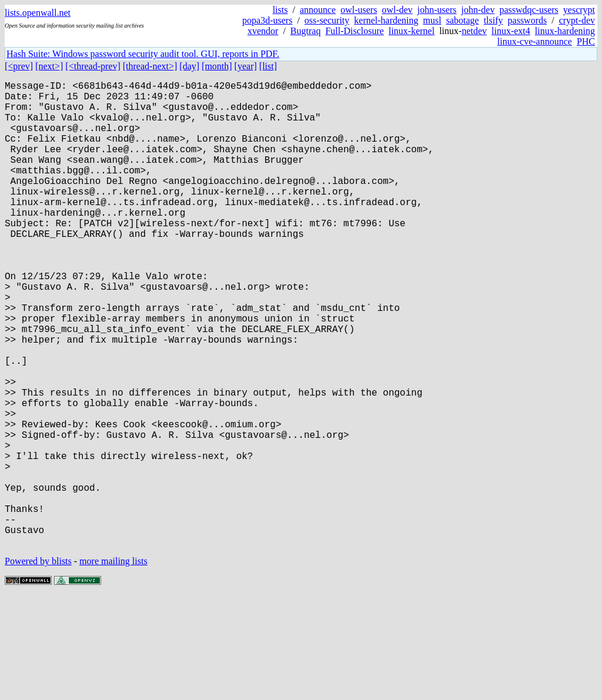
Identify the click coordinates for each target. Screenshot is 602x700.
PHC (586, 41)
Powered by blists (38, 664)
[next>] (49, 66)
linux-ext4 (511, 31)
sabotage (463, 20)
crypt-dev (577, 20)
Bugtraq (306, 31)
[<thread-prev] (93, 66)
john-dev (478, 10)
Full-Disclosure (354, 31)
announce (318, 10)
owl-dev (397, 10)
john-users (437, 10)
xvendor (263, 31)
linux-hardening (565, 31)
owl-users (359, 10)
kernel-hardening (386, 20)
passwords (528, 20)
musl (432, 20)
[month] (217, 66)
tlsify (494, 20)
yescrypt (579, 10)
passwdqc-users (529, 10)
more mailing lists (113, 664)
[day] (189, 66)
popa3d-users (267, 20)
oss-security (327, 20)
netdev (474, 31)
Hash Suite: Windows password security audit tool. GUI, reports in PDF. (143, 54)
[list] (268, 66)
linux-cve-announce (535, 41)
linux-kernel (412, 31)
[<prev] (19, 66)
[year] (246, 66)
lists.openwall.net (38, 13)
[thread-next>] (150, 66)
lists (280, 10)
